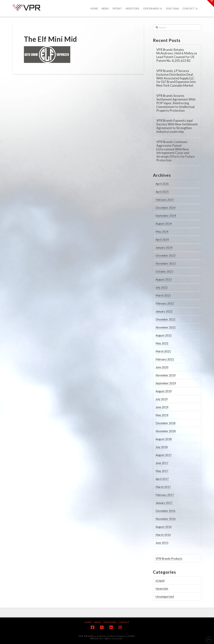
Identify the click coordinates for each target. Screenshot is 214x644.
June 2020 (162, 367)
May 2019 (162, 415)
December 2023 (166, 255)
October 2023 (164, 271)
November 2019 (166, 375)
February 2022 (165, 303)
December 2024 (166, 208)
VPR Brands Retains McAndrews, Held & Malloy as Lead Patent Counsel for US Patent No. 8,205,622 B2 (177, 55)
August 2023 (164, 279)
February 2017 (165, 495)
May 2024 (162, 232)
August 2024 (164, 224)
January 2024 (164, 248)
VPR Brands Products (169, 558)
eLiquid (160, 581)
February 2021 (165, 359)
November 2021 (166, 327)
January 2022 (164, 311)
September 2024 (166, 216)
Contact (124, 622)
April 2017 (162, 479)
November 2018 (166, 431)
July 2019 (162, 399)
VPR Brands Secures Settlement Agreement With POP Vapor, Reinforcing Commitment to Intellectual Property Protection (176, 103)
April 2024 (162, 240)
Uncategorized (165, 597)
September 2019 (166, 383)
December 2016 (166, 511)
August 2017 (164, 455)
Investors (110, 622)
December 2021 (166, 319)
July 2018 (162, 447)
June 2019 (162, 407)
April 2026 (162, 184)
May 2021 (162, 343)
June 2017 (162, 463)
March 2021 (163, 351)
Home (88, 622)
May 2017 (162, 471)
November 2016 (166, 519)
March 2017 (163, 487)
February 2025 (165, 200)
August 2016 (164, 527)
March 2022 (163, 295)
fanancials (162, 589)
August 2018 (164, 439)
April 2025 (162, 192)
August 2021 (164, 335)
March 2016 (163, 535)
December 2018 (166, 423)
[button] (210, 4)
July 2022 (162, 287)
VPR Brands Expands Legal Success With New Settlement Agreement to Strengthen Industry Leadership (177, 126)
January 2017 (164, 503)
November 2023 (166, 263)
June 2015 (162, 543)
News (98, 622)
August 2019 (164, 391)
